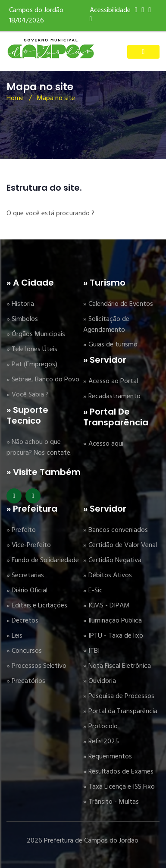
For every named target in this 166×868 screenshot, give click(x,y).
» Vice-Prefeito (29, 545)
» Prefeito (21, 530)
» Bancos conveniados (116, 530)
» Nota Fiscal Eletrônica (117, 666)
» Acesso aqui (103, 444)
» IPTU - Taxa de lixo (113, 636)
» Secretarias (25, 576)
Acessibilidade (110, 10)
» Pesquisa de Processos (119, 696)
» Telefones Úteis (32, 349)
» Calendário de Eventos (118, 304)
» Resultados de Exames (118, 772)
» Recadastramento (112, 396)
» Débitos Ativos (108, 576)
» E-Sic (93, 591)
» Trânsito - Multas (111, 802)
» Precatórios (26, 681)
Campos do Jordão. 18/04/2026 (37, 16)
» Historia (20, 304)
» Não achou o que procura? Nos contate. (39, 448)
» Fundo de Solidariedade (43, 560)
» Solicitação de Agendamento (106, 325)
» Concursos (24, 651)
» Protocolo (100, 726)
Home (15, 98)
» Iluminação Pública (113, 621)
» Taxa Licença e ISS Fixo (119, 787)
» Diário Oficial (27, 591)
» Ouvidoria (100, 681)
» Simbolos (22, 319)
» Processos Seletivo (36, 666)
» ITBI (91, 651)
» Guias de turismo (110, 345)
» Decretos (22, 621)
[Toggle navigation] (143, 52)
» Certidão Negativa (112, 560)
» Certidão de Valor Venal (120, 545)
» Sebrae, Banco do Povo (43, 380)
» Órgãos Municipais (36, 334)
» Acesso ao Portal (111, 381)
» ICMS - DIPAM (106, 606)
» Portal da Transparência (120, 711)
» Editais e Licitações (37, 606)
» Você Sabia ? (28, 395)
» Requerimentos (108, 757)
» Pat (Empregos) (32, 365)
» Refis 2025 (101, 742)
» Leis (14, 636)
